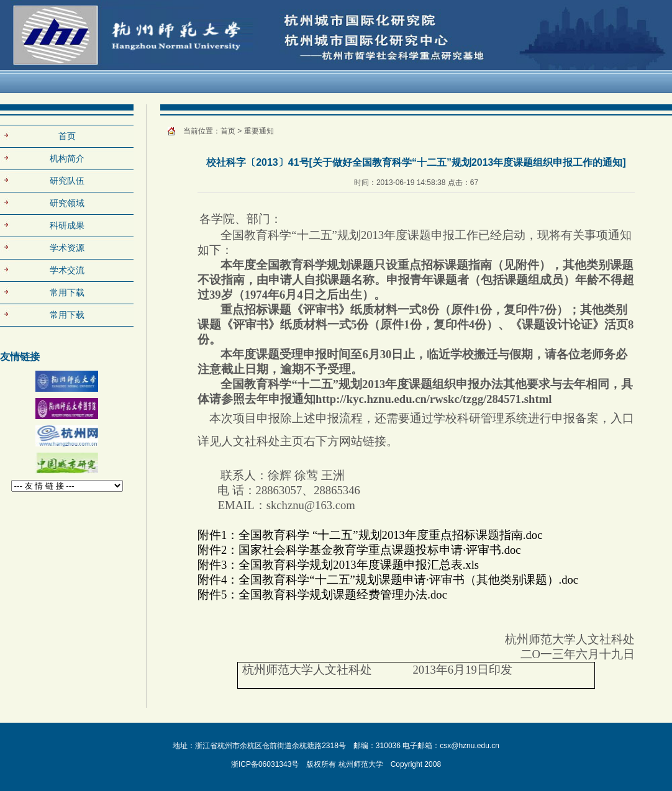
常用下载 (67, 315)
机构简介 (67, 158)
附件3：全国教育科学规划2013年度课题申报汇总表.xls (338, 565)
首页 (67, 136)
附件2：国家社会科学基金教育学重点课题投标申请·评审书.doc (359, 550)
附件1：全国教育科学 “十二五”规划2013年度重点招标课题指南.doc (370, 535)
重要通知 (259, 131)
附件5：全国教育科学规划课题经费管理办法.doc (322, 594)
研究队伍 (67, 181)
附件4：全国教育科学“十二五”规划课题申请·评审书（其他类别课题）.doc (388, 580)
